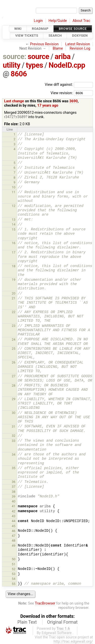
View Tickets (27, 36)
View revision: (62, 93)
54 (14, 579)
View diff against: (69, 85)
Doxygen (80, 36)
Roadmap (40, 29)
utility (12, 65)
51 (14, 564)
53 (14, 574)
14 (14, 224)
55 (14, 584)
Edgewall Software (57, 633)
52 (14, 569)
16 (14, 243)
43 (14, 516)
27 (14, 376)
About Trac (82, 21)
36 (14, 482)
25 (14, 349)
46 (14, 531)
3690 (74, 101)
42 (14, 511)
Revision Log (80, 48)
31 (14, 426)
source (38, 57)
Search (55, 36)
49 (14, 546)
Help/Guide (58, 21)
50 (14, 559)
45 (14, 526)
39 (14, 496)
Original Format (62, 622)
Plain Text (27, 622)
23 (14, 326)
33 (14, 441)
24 (14, 339)
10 (14, 187)
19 (14, 280)
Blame (58, 48)
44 (14, 521)
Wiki (18, 29)
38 (14, 492)
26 (14, 362)
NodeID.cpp (67, 65)
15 (14, 229)
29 (14, 399)
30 (14, 413)
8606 (19, 74)
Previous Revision (44, 44)
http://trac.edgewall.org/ (73, 642)
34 (14, 454)
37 (14, 487)
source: (15, 57)
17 (14, 252)
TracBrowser (45, 603)
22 (14, 312)
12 (14, 206)
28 (14, 386)
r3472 (9, 117)
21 (14, 298)
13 (14, 220)
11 (14, 192)
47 (14, 536)
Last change (14, 101)
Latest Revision (78, 44)
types (34, 65)
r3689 (21, 117)
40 (14, 501)
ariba (63, 57)
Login (38, 21)
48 (14, 541)
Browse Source (73, 29)
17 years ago (48, 106)
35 (14, 468)
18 (14, 266)
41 (14, 506)
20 (14, 293)
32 (14, 436)
